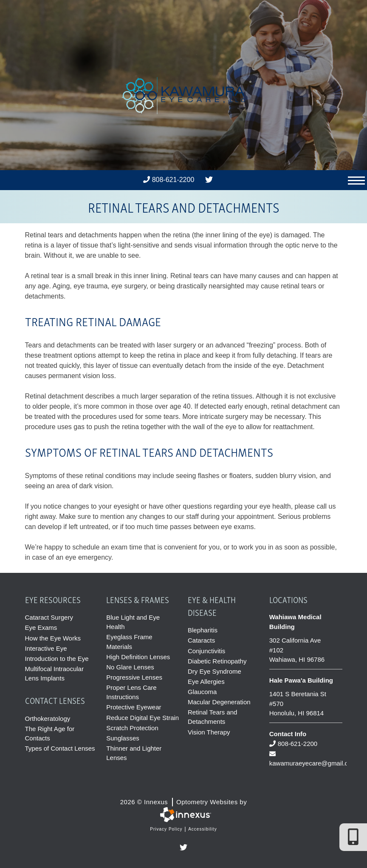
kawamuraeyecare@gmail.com (306, 758)
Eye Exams (41, 628)
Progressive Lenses (134, 676)
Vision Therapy (209, 731)
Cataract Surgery (49, 617)
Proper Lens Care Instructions (131, 691)
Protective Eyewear (134, 706)
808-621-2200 (169, 180)
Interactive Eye (46, 648)
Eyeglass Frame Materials (129, 641)
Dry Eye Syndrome (215, 671)
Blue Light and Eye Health (133, 622)
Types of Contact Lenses (60, 747)
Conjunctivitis (206, 650)
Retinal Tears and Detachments (212, 716)
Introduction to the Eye (57, 658)
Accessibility (202, 827)
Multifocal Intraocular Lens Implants (54, 673)
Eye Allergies (206, 681)
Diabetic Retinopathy (217, 661)
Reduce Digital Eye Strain (143, 716)
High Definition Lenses (138, 656)
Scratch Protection (132, 727)
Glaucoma (202, 691)
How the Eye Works (53, 638)
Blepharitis (203, 630)
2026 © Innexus (183, 801)
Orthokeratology (48, 718)
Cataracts (201, 640)
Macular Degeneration (219, 702)
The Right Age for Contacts (50, 732)
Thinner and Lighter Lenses (134, 751)
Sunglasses (123, 737)
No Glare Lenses (130, 666)
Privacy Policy (166, 827)
